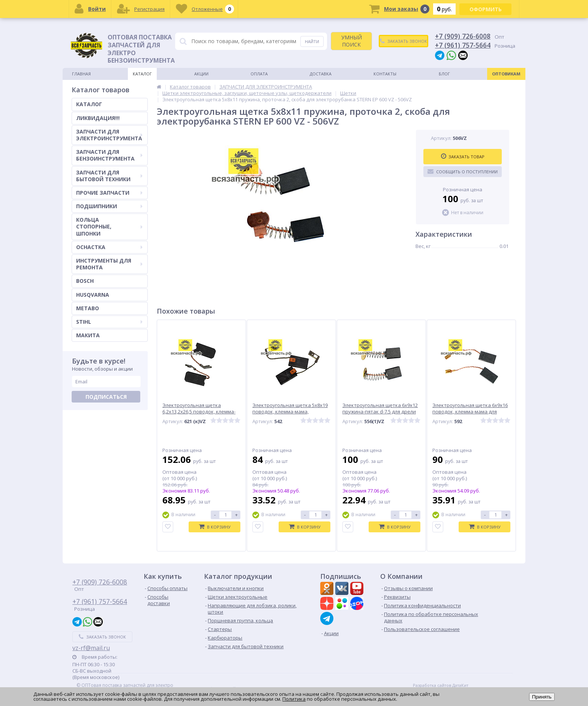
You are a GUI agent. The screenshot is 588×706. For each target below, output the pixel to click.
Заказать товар (463, 156)
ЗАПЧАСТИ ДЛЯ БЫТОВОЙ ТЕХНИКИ (109, 176)
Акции (201, 74)
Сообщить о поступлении (463, 171)
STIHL (109, 322)
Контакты (385, 74)
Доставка (321, 74)
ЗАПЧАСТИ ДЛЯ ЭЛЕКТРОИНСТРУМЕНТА (109, 135)
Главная (81, 74)
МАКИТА (88, 335)
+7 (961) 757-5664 (463, 45)
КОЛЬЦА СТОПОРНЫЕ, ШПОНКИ (109, 226)
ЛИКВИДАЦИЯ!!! (98, 118)
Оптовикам (506, 74)
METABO (88, 308)
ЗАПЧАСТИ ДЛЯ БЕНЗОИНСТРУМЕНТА (109, 155)
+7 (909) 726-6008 (463, 36)
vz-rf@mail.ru (91, 648)
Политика (294, 699)
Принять (542, 697)
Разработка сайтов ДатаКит (441, 685)
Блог (444, 74)
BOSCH (85, 281)
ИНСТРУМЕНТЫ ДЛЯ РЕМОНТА (109, 264)
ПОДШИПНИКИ (109, 206)
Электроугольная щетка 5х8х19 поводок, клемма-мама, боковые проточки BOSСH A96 (290, 412)
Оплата (259, 74)
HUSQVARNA (93, 295)
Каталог (142, 74)
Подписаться (106, 397)
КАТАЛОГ (89, 104)
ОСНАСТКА (109, 247)
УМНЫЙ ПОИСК (352, 41)
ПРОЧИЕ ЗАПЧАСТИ (109, 193)
